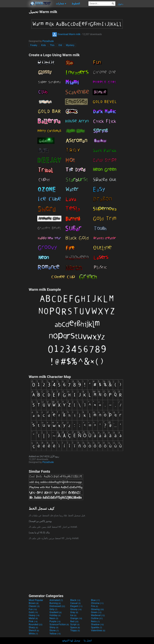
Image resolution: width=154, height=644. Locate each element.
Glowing (97, 609)
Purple (55, 621)
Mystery (70, 45)
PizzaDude (48, 41)
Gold (33, 612)
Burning (55, 603)
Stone (54, 630)
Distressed (57, 606)
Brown (34, 603)
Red (74, 621)
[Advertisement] (14, 55)
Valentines (98, 630)
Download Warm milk (66, 34)
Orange (76, 618)
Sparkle (96, 627)
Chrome (97, 603)
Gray (74, 612)
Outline (97, 618)
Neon (54, 618)
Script (75, 624)
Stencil (34, 630)
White (33, 634)
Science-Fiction (59, 624)
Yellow (55, 634)
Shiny (54, 627)
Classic (34, 606)
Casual (75, 603)
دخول (120, 4)
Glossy (76, 609)
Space (75, 627)
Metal (33, 618)
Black (75, 600)
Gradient (55, 612)
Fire (95, 606)
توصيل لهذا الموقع (71, 640)
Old (60, 45)
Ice (73, 615)
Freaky (34, 45)
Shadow (97, 624)
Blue (95, 600)
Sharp (33, 627)
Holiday (55, 615)
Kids (44, 45)
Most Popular (36, 600)
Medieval (98, 615)
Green (96, 612)
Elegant (76, 606)
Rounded (36, 624)
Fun (33, 609)
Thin (52, 45)
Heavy (34, 615)
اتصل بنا (88, 640)
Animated (56, 600)
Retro (95, 621)
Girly (53, 609)
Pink (33, 621)
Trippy (75, 630)
